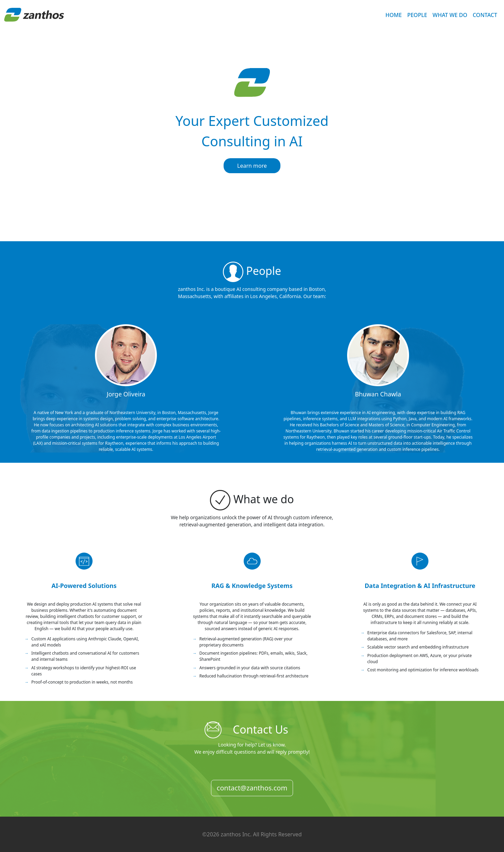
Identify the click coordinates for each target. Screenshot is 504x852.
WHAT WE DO (450, 15)
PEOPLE (417, 15)
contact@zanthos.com (252, 788)
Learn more (252, 166)
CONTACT (485, 15)
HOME (394, 15)
